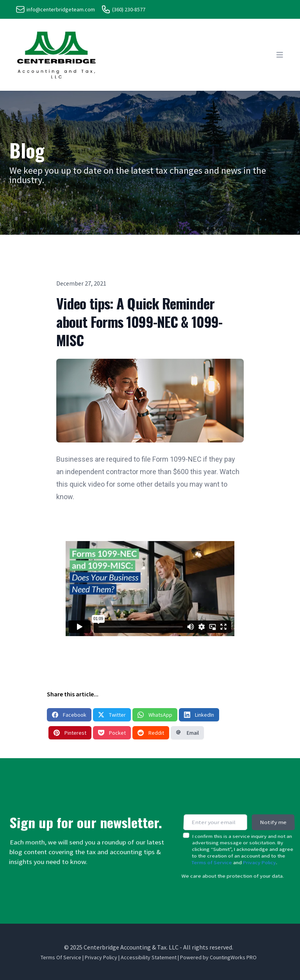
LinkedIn (199, 715)
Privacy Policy (260, 853)
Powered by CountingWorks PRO (218, 957)
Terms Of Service (61, 957)
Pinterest (70, 733)
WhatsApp (155, 715)
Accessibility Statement (149, 957)
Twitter (112, 715)
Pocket (112, 733)
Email (187, 733)
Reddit (151, 733)
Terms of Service (212, 853)
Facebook (69, 715)
